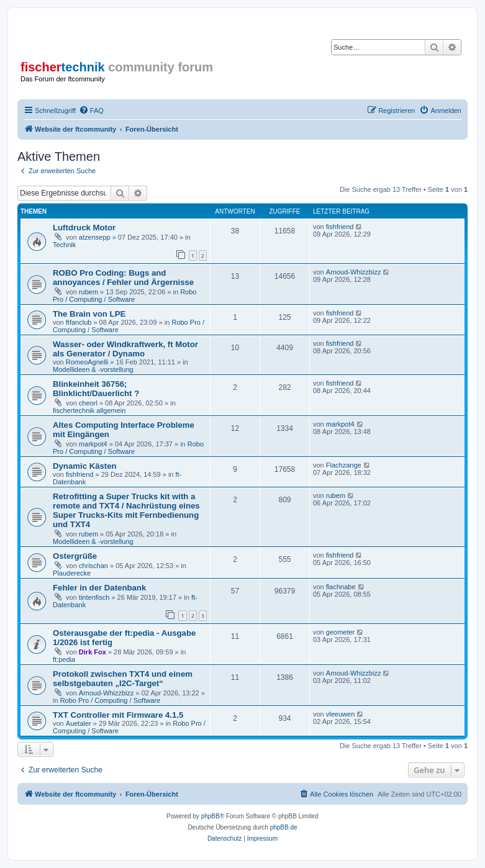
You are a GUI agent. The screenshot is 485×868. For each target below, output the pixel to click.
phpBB (211, 816)
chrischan (93, 566)
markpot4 (93, 444)
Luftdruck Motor (84, 228)
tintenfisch (94, 597)
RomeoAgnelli (87, 362)
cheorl (88, 403)
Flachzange (344, 465)
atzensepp (95, 237)
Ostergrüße (75, 556)
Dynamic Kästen (85, 466)
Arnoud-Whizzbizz (354, 272)
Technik (64, 245)
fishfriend (340, 227)
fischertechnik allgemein (89, 410)
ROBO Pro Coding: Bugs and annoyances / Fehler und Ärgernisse (123, 278)
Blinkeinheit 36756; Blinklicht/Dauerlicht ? (96, 389)
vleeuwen (340, 714)
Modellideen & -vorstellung (93, 369)
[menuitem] (91, 111)
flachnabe (341, 587)
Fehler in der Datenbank (99, 588)
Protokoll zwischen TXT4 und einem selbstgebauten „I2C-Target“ (123, 679)
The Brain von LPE (89, 314)
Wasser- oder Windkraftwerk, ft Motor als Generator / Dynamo (125, 349)
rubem (88, 292)
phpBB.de (284, 827)
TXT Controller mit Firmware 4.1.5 (118, 715)
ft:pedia (64, 659)
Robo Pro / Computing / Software (125, 296)
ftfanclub (79, 322)
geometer (340, 632)
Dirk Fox (93, 652)
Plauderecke (72, 573)
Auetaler (79, 723)
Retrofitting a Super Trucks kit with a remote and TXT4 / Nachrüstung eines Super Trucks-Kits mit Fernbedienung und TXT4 (126, 510)
